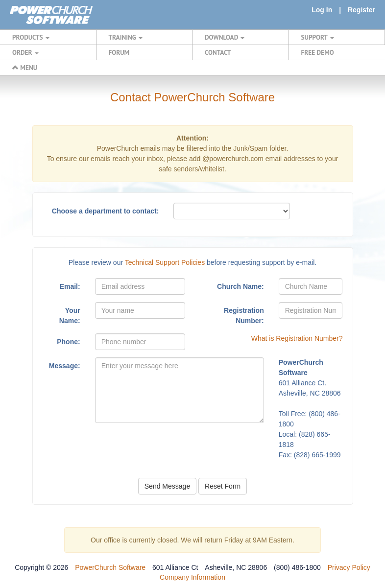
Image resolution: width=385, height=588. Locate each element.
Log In (322, 10)
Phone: (68, 342)
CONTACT (218, 52)
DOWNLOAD (225, 37)
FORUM (119, 52)
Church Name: (241, 286)
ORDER (25, 52)
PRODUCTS (31, 37)
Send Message (167, 486)
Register (361, 10)
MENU (25, 68)
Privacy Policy (349, 567)
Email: (70, 286)
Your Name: (70, 316)
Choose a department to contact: (106, 211)
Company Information (192, 577)
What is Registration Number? (297, 338)
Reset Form (223, 486)
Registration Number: (244, 316)
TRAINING (126, 37)
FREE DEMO (318, 52)
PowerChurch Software (110, 567)
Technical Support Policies (165, 262)
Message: (65, 366)
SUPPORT (318, 37)
